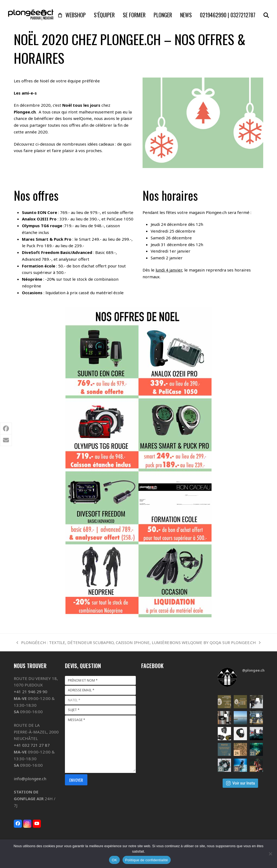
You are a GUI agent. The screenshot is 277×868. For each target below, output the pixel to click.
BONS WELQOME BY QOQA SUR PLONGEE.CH (215, 643)
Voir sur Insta (240, 783)
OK (114, 860)
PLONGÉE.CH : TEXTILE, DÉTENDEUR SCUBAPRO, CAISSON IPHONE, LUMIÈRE (93, 643)
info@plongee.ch (30, 779)
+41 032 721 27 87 (32, 745)
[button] (266, 15)
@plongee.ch (253, 670)
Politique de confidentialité (147, 860)
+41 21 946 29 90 (31, 692)
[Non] (270, 854)
